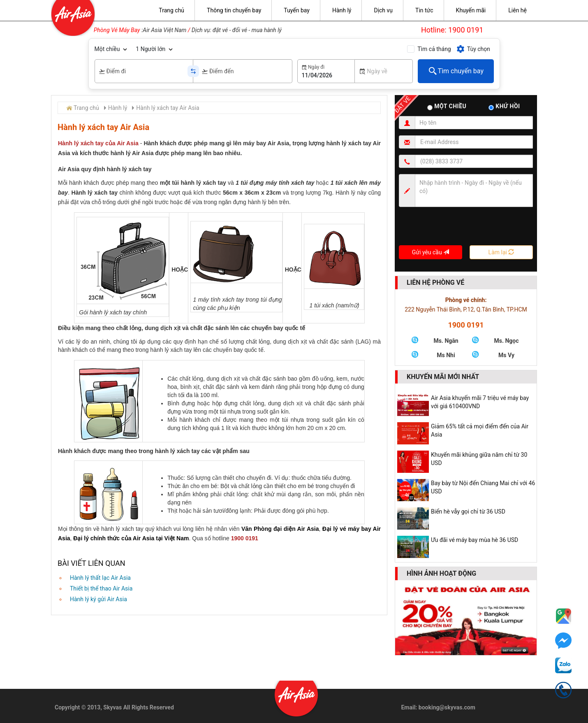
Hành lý (118, 108)
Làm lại (501, 252)
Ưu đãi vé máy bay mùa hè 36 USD (475, 540)
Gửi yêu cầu (431, 252)
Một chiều (107, 49)
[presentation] (461, 229)
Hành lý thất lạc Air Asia (100, 578)
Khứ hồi (504, 107)
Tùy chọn (473, 49)
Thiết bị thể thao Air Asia (101, 588)
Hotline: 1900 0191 (452, 30)
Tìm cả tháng (434, 49)
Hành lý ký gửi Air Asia (98, 599)
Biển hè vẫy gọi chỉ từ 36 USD (468, 511)
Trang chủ (86, 108)
